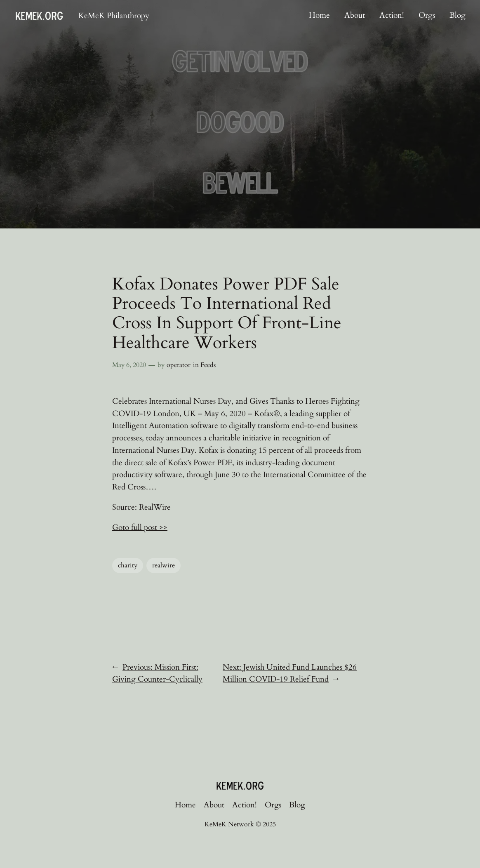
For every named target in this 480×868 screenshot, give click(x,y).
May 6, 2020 (129, 365)
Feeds (208, 365)
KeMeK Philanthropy (114, 16)
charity (128, 565)
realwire (164, 565)
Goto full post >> (140, 527)
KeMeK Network (229, 824)
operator (179, 365)
